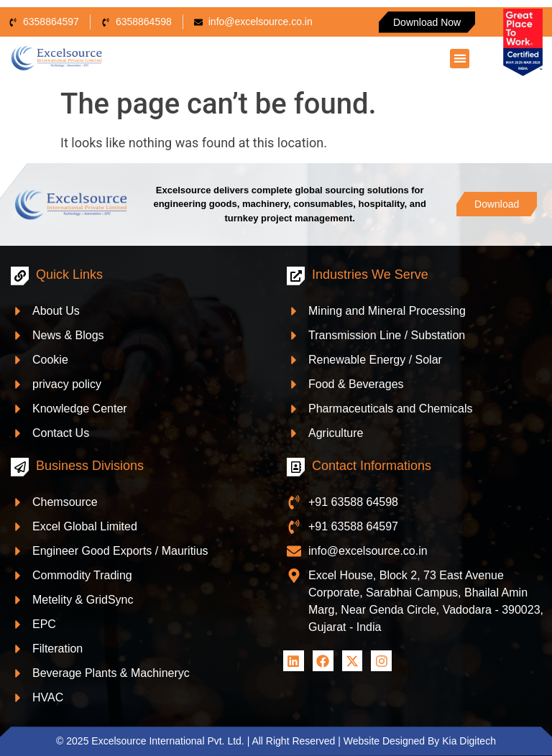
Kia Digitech (469, 741)
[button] (460, 59)
